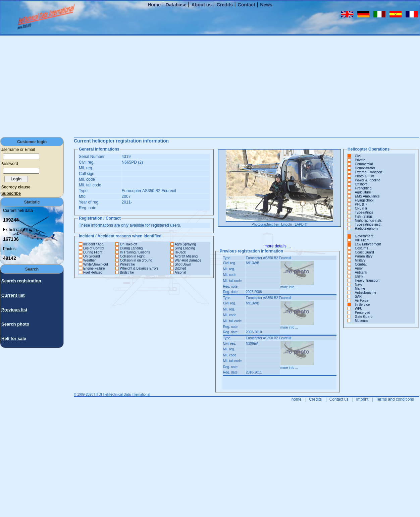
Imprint (362, 399)
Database (176, 5)
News (266, 5)
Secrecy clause (16, 187)
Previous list (14, 310)
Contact (247, 5)
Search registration (21, 281)
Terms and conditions (395, 399)
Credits (225, 5)
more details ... (278, 246)
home (297, 399)
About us (201, 5)
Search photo (15, 324)
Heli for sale (14, 338)
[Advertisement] (210, 86)
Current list (13, 295)
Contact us (339, 399)
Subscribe (11, 193)
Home (154, 5)
